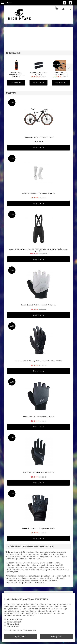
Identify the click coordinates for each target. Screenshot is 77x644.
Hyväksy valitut (21, 637)
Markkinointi (13, 626)
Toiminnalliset (14, 622)
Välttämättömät (15, 620)
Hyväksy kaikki (56, 637)
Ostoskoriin (16, 83)
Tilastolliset (13, 624)
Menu (6, 3)
